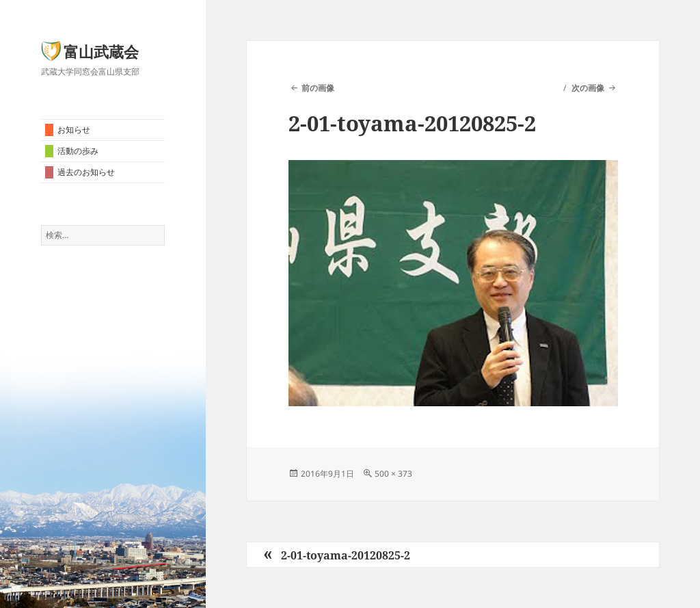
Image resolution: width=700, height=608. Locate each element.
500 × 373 (393, 474)
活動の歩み (78, 151)
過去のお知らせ (86, 172)
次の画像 (588, 88)
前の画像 (318, 88)
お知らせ (74, 130)
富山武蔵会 (101, 51)
